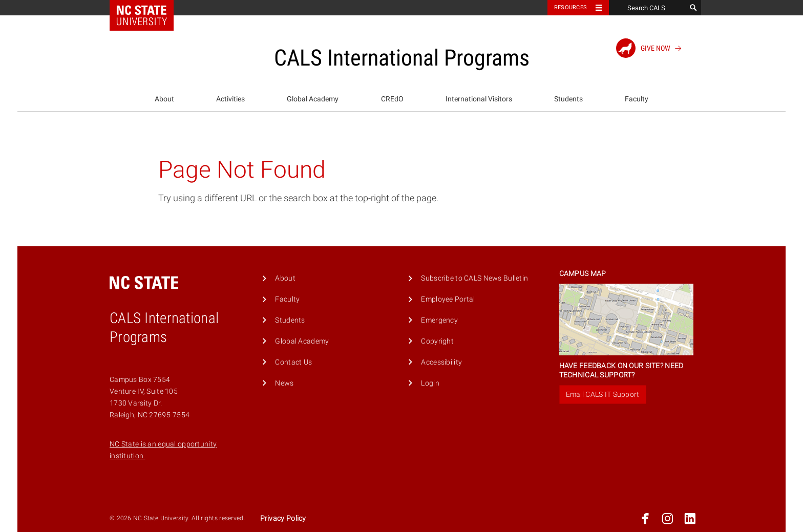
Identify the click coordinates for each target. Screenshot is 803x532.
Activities (230, 99)
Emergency (439, 320)
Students (568, 99)
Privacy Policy (283, 518)
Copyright (437, 341)
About (164, 99)
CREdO (392, 99)
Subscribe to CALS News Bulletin (474, 278)
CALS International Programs (402, 58)
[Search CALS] (647, 8)
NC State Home (148, 8)
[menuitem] (164, 99)
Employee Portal (448, 299)
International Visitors (479, 99)
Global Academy (313, 99)
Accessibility (441, 362)
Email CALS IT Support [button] (603, 394)
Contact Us (293, 362)
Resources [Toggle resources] (570, 7)
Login (430, 383)
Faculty (637, 99)
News (284, 383)
